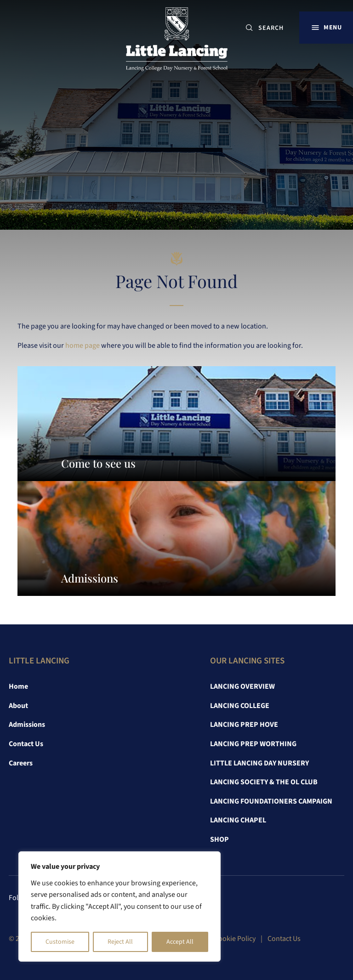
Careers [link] (21, 763)
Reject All (120, 942)
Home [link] (18, 686)
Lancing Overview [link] (242, 686)
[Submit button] (249, 28)
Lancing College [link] (240, 706)
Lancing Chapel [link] (238, 820)
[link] (177, 41)
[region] (120, 906)
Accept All (180, 942)
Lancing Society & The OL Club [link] (264, 782)
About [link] (18, 706)
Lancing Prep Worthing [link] (253, 744)
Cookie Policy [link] (235, 939)
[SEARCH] (275, 28)
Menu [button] (333, 27)
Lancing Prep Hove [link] (244, 725)
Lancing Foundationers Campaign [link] (271, 801)
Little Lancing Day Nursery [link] (259, 763)
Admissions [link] (27, 725)
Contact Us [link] (26, 744)
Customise (60, 942)
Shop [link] (219, 839)
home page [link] (83, 346)
